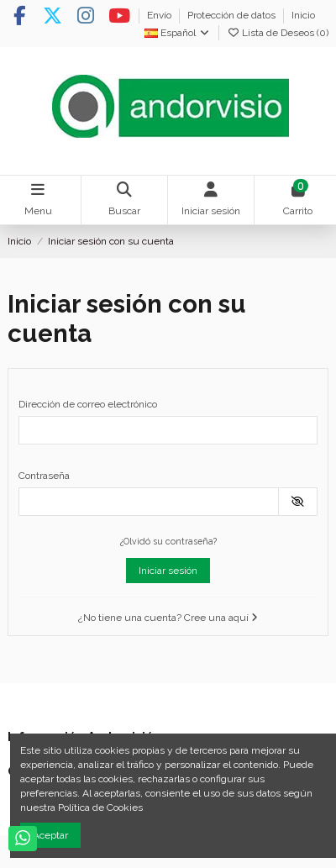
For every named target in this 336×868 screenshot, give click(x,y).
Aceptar (50, 835)
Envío (160, 15)
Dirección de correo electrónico (88, 404)
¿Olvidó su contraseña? (168, 541)
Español (178, 33)
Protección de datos (233, 15)
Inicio (303, 15)
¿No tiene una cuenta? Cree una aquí (168, 618)
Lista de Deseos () (278, 33)
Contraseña (44, 476)
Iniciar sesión (168, 571)
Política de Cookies (100, 808)
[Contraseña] (149, 502)
